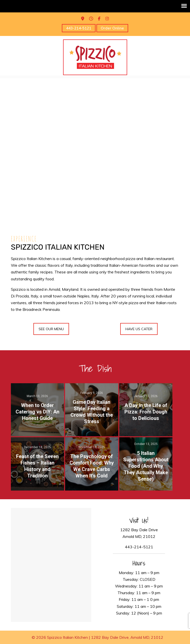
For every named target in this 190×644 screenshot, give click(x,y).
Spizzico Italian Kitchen (95, 57)
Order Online (112, 28)
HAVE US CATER (139, 329)
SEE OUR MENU (51, 329)
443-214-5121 (79, 28)
